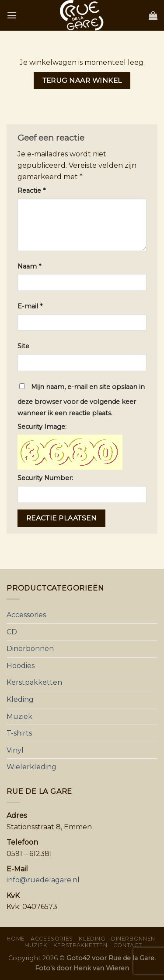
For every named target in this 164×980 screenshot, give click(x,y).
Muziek (19, 716)
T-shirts (19, 733)
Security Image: (42, 427)
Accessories (26, 615)
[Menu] (12, 15)
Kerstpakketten (34, 682)
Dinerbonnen (30, 649)
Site (23, 346)
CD (12, 632)
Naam (29, 266)
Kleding (20, 699)
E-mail (30, 306)
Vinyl (15, 750)
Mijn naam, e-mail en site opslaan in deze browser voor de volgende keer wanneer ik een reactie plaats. (81, 400)
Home (16, 939)
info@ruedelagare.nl (43, 880)
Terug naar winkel (82, 80)
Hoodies (21, 666)
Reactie (31, 191)
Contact (127, 945)
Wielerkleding (31, 767)
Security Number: (45, 478)
